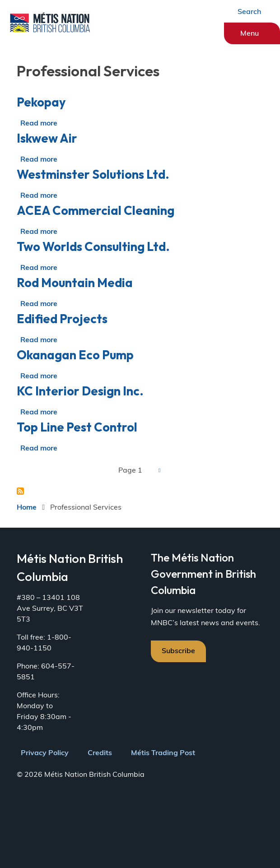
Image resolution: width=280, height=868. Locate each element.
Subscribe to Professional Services (20, 491)
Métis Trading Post (163, 753)
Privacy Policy (45, 753)
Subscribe (178, 651)
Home (27, 508)
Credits (100, 753)
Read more (39, 124)
